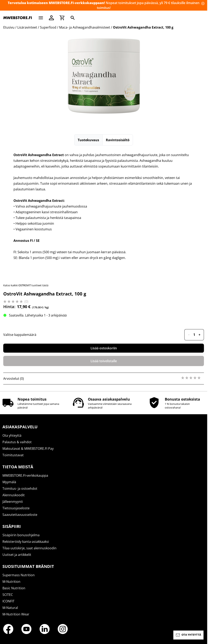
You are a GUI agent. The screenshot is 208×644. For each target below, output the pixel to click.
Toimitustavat (13, 455)
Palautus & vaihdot (17, 442)
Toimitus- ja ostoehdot (20, 489)
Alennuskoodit (14, 495)
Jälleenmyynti (13, 502)
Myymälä (9, 482)
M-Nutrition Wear (16, 614)
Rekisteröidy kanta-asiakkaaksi (26, 542)
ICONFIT (8, 601)
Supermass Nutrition (19, 575)
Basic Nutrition (14, 588)
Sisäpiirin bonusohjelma (21, 535)
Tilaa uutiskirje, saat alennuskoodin (29, 548)
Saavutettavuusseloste (20, 515)
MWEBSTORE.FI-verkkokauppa (25, 475)
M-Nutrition (11, 582)
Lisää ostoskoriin (104, 348)
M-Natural (10, 608)
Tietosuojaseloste (16, 508)
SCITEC (8, 595)
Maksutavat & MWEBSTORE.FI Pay (28, 449)
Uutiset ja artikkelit (17, 555)
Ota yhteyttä (12, 435)
